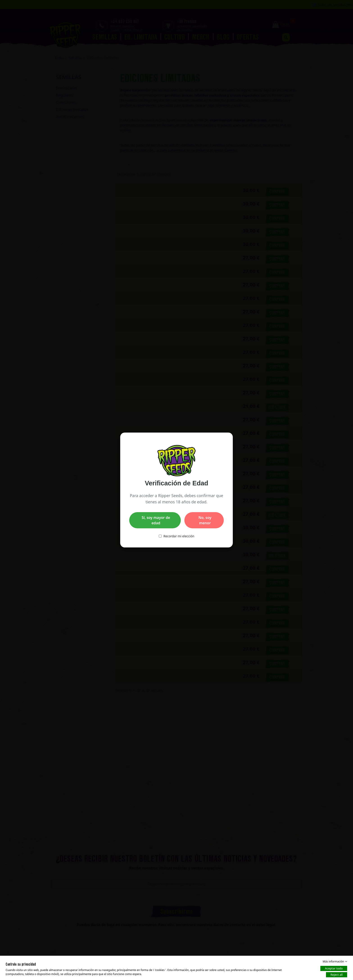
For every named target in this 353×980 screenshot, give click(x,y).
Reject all (337, 975)
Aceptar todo (334, 968)
